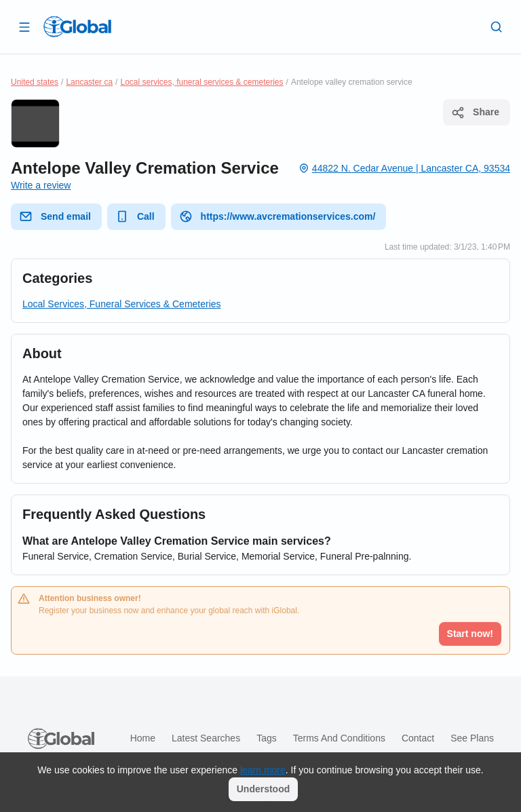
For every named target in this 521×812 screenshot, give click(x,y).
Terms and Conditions (339, 738)
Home (143, 738)
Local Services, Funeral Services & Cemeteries (122, 304)
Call (135, 216)
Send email (55, 216)
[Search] (497, 26)
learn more (263, 770)
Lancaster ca (89, 82)
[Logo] (77, 26)
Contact (418, 738)
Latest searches (206, 738)
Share (475, 113)
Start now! (470, 634)
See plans (472, 738)
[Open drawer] (24, 26)
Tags (267, 738)
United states (35, 82)
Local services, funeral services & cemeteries (201, 82)
